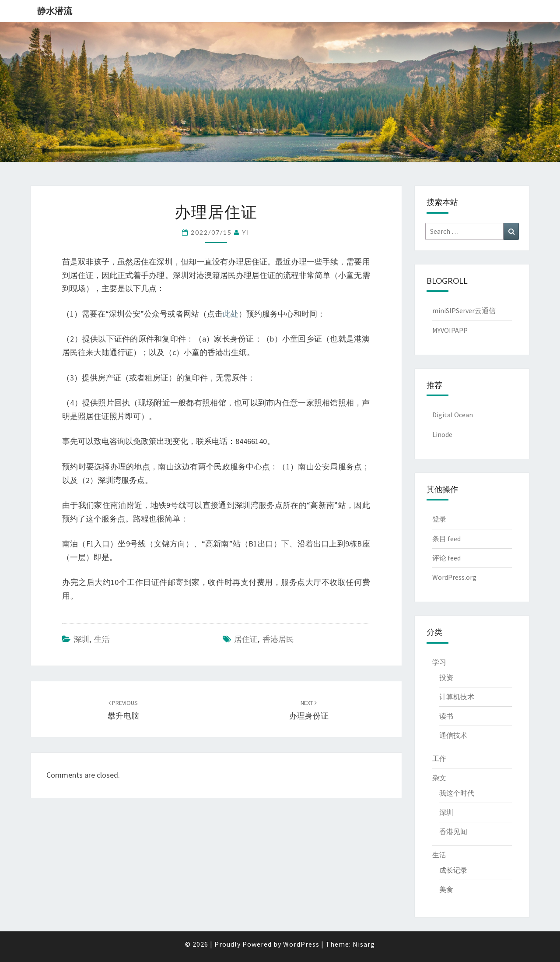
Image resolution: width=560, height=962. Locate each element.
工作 (439, 758)
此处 (231, 314)
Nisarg (364, 944)
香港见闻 (453, 832)
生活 (102, 639)
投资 (446, 677)
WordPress (301, 944)
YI (246, 232)
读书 (446, 716)
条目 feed (446, 539)
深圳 (81, 639)
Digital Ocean (453, 415)
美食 (446, 889)
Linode (442, 434)
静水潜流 (55, 11)
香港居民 (278, 639)
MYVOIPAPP (450, 330)
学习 (439, 662)
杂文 (439, 778)
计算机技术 (457, 697)
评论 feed (446, 558)
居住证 (246, 639)
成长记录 (453, 870)
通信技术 (453, 735)
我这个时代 (457, 793)
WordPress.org (454, 577)
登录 (439, 519)
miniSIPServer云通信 (464, 310)
